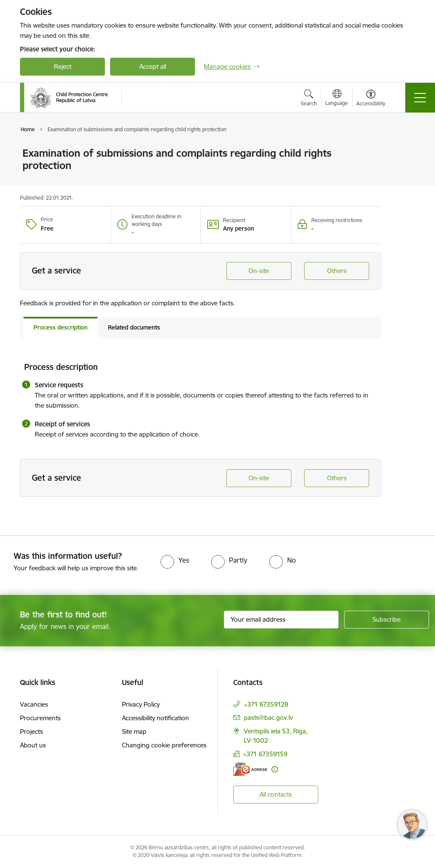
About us (33, 745)
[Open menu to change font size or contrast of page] (371, 99)
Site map (134, 731)
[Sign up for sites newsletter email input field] (281, 620)
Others (337, 271)
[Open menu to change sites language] (337, 99)
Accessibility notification (155, 718)
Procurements (40, 718)
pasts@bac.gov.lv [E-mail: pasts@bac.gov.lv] (268, 717)
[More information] (275, 769)
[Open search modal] (309, 99)
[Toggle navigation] (420, 98)
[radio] (175, 560)
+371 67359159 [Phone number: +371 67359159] (265, 754)
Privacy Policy (141, 704)
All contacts (276, 794)
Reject (63, 66)
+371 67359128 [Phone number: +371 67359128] (266, 704)
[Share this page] (403, 171)
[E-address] (250, 769)
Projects (31, 731)
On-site (259, 271)
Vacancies (34, 704)
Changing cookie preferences (164, 745)
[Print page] (403, 150)
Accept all (153, 66)
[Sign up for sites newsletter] (387, 620)
